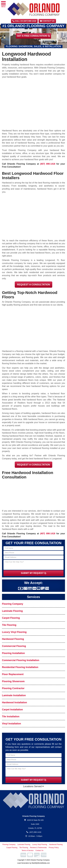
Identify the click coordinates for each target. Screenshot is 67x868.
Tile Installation (11, 716)
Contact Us (47, 21)
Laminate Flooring (12, 611)
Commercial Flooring (14, 646)
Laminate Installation (14, 695)
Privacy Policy (54, 848)
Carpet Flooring (11, 618)
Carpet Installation (12, 710)
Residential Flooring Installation (20, 667)
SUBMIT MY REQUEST (33, 573)
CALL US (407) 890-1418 (24, 21)
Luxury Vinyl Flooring (14, 632)
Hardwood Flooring (13, 639)
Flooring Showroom (13, 681)
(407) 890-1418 (48, 164)
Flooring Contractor (13, 688)
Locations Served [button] (33, 786)
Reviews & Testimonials (38, 848)
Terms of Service (28, 850)
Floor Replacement (13, 674)
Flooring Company (13, 604)
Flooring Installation (13, 653)
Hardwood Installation (14, 702)
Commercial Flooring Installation (21, 660)
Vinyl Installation (11, 724)
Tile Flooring (9, 625)
